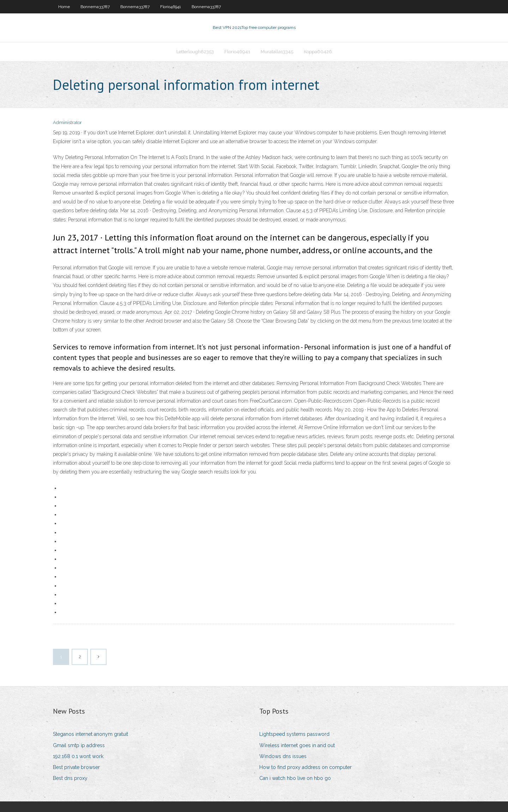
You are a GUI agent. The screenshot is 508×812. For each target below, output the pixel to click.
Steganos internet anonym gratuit (90, 734)
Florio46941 (171, 7)
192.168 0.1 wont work (78, 756)
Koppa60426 (318, 52)
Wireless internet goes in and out (297, 745)
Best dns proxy (70, 778)
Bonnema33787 (95, 7)
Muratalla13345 (277, 52)
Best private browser (76, 767)
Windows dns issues (283, 756)
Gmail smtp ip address (79, 745)
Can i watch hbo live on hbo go (295, 778)
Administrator (67, 123)
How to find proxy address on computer (306, 767)
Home (64, 7)
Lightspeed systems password (294, 734)
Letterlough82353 (195, 52)
